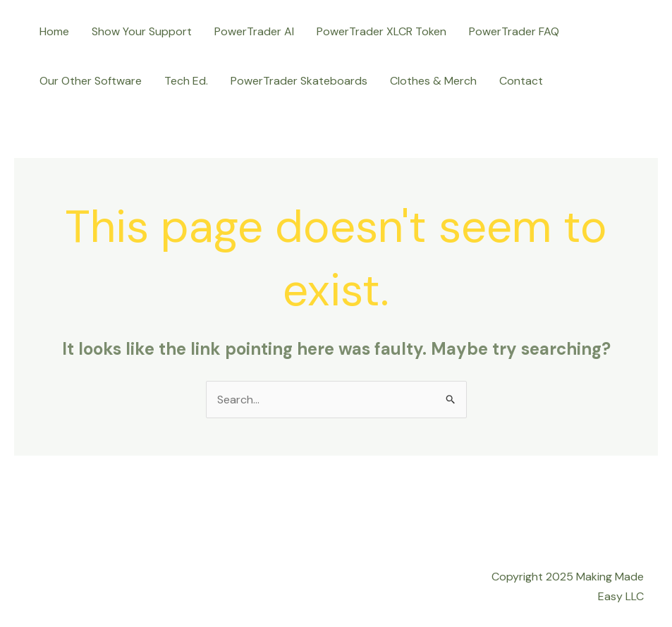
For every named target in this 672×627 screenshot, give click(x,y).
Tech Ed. (186, 81)
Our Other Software (91, 81)
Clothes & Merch (433, 81)
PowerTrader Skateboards (299, 81)
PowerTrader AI (254, 31)
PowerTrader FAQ (514, 31)
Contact (521, 81)
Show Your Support (142, 31)
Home (54, 31)
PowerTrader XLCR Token (381, 31)
